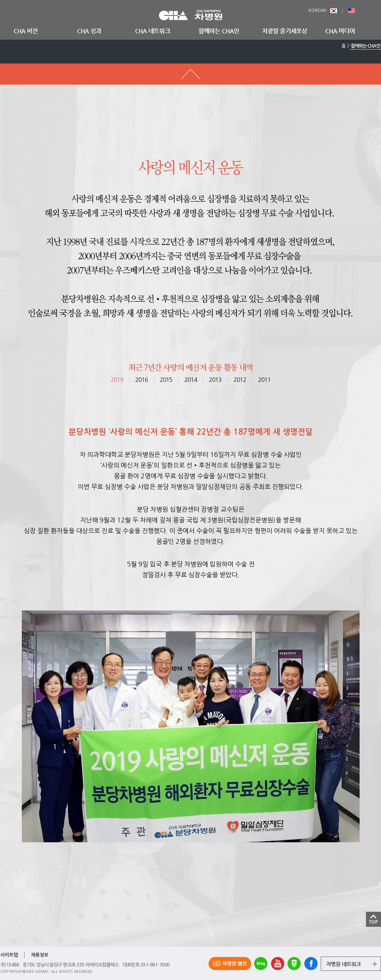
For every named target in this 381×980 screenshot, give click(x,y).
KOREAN (323, 11)
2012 (240, 380)
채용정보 (40, 955)
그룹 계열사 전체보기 (351, 964)
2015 (166, 380)
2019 (117, 380)
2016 (142, 380)
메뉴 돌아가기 (190, 74)
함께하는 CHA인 (366, 46)
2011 (264, 380)
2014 (191, 380)
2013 (215, 380)
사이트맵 (9, 955)
